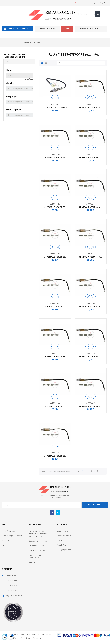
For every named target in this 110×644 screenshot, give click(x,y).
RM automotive (55, 498)
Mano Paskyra (63, 531)
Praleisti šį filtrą (28, 79)
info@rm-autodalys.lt (14, 596)
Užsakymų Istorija (64, 536)
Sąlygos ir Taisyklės (37, 550)
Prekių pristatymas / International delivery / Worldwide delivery (38, 534)
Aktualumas (82, 63)
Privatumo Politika (36, 546)
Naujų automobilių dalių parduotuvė (55, 496)
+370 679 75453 (12, 586)
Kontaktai (6, 540)
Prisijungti (60, 540)
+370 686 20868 (12, 580)
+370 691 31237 (12, 591)
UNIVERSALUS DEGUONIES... (90, 108)
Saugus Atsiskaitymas (38, 541)
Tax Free (5, 545)
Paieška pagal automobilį (91, 29)
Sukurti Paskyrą (63, 545)
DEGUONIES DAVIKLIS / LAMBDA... (55, 108)
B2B (67, 29)
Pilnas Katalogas (47, 29)
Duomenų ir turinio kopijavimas (36, 556)
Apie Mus (33, 562)
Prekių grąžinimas (64, 550)
